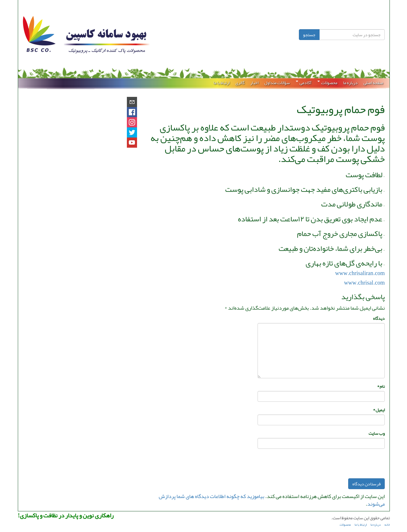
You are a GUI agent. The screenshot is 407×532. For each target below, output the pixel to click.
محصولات (327, 83)
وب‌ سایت (376, 433)
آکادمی (303, 83)
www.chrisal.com (364, 283)
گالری (240, 83)
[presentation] (336, 466)
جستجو (309, 35)
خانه (387, 525)
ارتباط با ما (221, 83)
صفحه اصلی (373, 83)
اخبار (254, 83)
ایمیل (379, 410)
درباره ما (350, 83)
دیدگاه (379, 318)
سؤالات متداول (277, 83)
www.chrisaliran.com (360, 273)
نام (381, 386)
